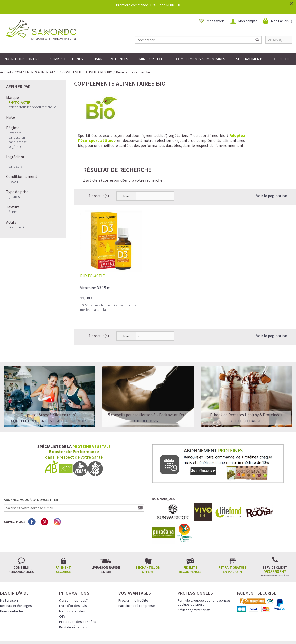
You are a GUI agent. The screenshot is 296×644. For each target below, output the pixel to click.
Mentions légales (72, 578)
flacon (13, 181)
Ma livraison (9, 567)
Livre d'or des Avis (73, 573)
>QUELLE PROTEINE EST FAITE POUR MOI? (49, 388)
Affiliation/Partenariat (194, 577)
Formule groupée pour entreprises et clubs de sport (204, 569)
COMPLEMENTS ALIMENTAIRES (201, 59)
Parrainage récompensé (137, 573)
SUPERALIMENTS (250, 59)
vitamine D (16, 227)
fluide (13, 212)
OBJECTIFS (283, 59)
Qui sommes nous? (73, 567)
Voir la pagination (272, 162)
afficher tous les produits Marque (32, 107)
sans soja (15, 166)
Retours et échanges (16, 573)
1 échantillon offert (148, 536)
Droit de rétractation (75, 594)
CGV (62, 583)
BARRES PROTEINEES (111, 59)
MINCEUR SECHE (152, 59)
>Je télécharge (246, 388)
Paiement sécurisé (63, 536)
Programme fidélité (133, 567)
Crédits (166, 633)
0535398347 (275, 538)
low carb (15, 133)
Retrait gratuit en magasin (232, 536)
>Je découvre (147, 388)
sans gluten (17, 137)
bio (11, 162)
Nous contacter (12, 578)
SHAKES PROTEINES (67, 59)
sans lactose (18, 142)
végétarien (16, 146)
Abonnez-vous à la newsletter (31, 466)
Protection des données (78, 588)
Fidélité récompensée (190, 536)
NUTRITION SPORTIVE (22, 59)
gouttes (14, 197)
